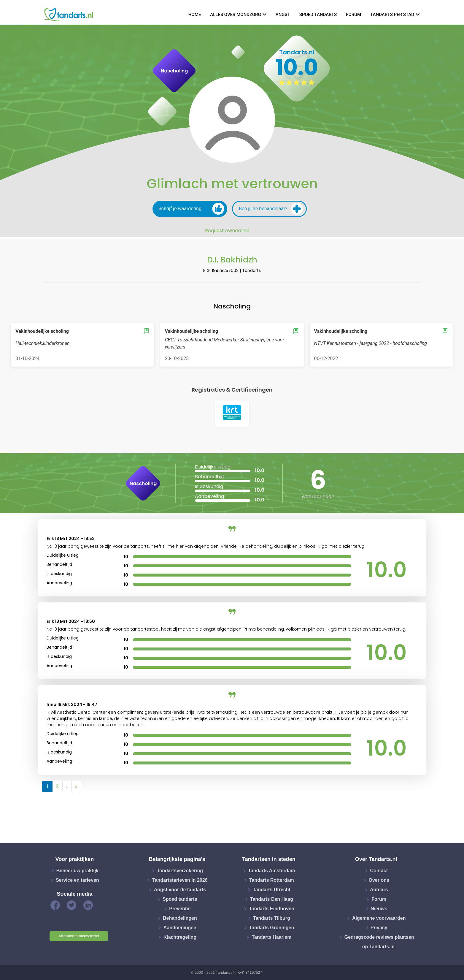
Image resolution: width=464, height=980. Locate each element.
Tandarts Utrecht (272, 885)
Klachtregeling (180, 932)
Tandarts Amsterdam (271, 866)
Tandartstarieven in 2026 (180, 875)
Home (195, 15)
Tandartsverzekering (180, 866)
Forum (353, 15)
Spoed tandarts (318, 15)
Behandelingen (180, 913)
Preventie (180, 904)
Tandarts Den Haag (272, 894)
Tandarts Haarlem (271, 932)
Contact (379, 866)
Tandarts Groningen (272, 923)
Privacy (379, 923)
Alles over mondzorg (236, 15)
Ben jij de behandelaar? (271, 209)
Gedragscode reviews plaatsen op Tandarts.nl (379, 937)
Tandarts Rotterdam (272, 875)
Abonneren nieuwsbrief (79, 931)
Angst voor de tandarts (180, 885)
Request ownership (227, 231)
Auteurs (379, 885)
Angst (283, 15)
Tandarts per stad (392, 15)
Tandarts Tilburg (272, 913)
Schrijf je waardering (191, 209)
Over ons (379, 875)
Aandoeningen (180, 923)
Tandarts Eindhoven (272, 904)
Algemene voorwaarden (379, 913)
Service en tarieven (77, 875)
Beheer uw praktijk (77, 866)
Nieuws (379, 904)
